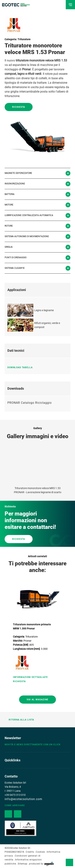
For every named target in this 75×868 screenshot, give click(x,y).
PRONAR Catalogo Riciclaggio (30, 403)
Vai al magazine (37, 700)
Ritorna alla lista (19, 720)
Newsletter (13, 738)
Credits (30, 852)
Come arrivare (15, 805)
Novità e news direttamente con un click (33, 745)
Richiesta (19, 107)
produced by (41, 864)
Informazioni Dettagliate (30, 677)
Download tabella (22, 367)
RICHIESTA (19, 539)
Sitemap (23, 864)
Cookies (40, 852)
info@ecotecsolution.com (23, 799)
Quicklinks (12, 760)
